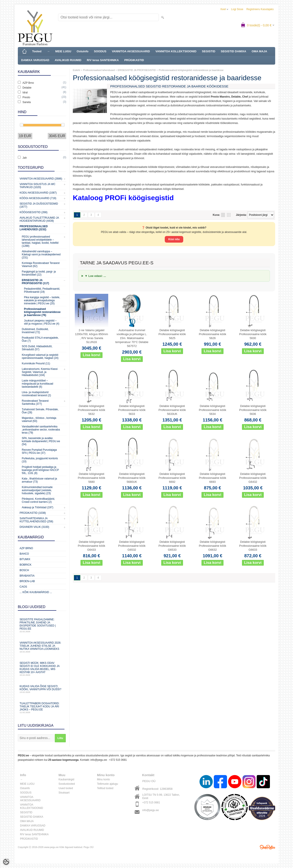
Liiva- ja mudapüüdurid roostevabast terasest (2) (36, 394)
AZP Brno (26, 548)
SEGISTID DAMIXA (234, 51)
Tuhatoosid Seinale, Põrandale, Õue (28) (40, 411)
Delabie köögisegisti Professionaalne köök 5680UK (132, 478)
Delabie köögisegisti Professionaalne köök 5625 (172, 334)
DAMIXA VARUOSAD (35, 60)
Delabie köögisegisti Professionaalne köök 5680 (92, 478)
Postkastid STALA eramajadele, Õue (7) (40, 339)
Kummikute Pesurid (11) (36, 363)
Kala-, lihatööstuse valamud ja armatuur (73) (39, 480)
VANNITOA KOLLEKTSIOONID (176, 51)
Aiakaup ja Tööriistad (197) (38, 507)
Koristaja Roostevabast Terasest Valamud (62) (41, 265)
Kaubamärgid (66, 779)
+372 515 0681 (118, 760)
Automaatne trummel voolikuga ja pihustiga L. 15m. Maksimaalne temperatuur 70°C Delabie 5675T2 (132, 338)
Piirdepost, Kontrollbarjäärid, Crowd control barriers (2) (38, 500)
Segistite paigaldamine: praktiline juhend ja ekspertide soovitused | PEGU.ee (42, 625)
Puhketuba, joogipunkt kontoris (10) (40, 460)
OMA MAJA (259, 51)
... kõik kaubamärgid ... (36, 592)
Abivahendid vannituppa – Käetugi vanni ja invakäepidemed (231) (41, 254)
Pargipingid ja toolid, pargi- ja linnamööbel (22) (39, 273)
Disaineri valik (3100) (34, 527)
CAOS (23, 587)
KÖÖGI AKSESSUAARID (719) (38, 198)
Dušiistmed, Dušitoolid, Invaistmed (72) (35, 331)
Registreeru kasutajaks (260, 9)
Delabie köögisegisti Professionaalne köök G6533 (172, 546)
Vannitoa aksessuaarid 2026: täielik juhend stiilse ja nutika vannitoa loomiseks (42, 647)
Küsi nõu (174, 239)
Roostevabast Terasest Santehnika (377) (35, 402)
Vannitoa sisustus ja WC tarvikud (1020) (38, 186)
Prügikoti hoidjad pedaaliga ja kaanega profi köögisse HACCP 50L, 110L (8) (40, 470)
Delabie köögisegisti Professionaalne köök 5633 (132, 410)
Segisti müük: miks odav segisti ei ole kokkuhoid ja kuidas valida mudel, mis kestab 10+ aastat (42, 669)
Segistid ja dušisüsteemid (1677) (39, 205)
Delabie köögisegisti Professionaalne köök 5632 (92, 410)
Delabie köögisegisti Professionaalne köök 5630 (253, 334)
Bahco (24, 554)
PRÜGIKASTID (134, 60)
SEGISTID (209, 51)
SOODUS (100, 51)
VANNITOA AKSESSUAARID (131, 51)
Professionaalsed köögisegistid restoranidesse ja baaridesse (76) (42, 312)
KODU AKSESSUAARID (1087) (38, 193)
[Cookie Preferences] (6, 862)
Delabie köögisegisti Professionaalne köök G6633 (253, 546)
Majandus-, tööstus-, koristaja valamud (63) (39, 419)
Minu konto (103, 779)
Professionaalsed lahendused (99, 70)
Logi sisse (237, 9)
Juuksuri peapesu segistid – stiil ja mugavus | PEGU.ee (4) (42, 322)
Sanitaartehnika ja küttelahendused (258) (36, 520)
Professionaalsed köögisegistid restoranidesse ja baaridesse (191, 70)
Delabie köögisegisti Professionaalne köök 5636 (253, 410)
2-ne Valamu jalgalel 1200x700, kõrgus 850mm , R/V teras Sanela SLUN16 (92, 336)
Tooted (37, 51)
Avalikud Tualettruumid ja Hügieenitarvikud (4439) (39, 219)
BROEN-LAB (27, 581)
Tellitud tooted (105, 788)
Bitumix (25, 559)
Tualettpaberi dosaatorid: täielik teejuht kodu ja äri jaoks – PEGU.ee (42, 708)
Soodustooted (67, 784)
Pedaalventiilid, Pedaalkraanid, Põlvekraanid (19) (42, 290)
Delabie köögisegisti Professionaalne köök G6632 (212, 546)
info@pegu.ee (99, 760)
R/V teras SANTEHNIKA (103, 60)
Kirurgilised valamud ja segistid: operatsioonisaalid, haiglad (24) (40, 356)
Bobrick (26, 565)
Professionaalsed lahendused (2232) (34, 228)
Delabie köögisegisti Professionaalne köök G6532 (132, 546)
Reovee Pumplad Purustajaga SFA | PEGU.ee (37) (39, 451)
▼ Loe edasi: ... (95, 276)
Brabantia (27, 576)
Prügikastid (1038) (33, 513)
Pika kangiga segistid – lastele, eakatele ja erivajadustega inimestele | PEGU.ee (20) (42, 300)
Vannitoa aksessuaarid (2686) (41, 179)
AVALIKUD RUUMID (68, 60)
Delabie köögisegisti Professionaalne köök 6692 (172, 478)
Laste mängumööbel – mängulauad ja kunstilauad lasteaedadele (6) (38, 384)
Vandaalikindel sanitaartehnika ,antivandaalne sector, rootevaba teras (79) (41, 430)
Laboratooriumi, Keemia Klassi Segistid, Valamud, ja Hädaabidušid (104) (40, 372)
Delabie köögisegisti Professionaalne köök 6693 (212, 478)
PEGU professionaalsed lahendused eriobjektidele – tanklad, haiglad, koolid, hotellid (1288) (40, 241)
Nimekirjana (223, 215)
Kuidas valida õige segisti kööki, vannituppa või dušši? (42, 689)
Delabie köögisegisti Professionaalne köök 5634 (212, 410)
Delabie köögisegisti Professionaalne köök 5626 (212, 334)
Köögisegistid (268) (34, 212)
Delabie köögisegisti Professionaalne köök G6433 (92, 546)
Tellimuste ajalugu (107, 784)
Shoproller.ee (267, 847)
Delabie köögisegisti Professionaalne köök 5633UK (172, 410)
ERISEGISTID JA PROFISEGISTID (137, 70)
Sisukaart (64, 793)
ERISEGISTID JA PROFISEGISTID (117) (35, 282)
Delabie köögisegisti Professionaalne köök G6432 (253, 478)
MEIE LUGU (63, 51)
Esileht (76, 70)
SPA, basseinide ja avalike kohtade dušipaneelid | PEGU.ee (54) (41, 441)
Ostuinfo (83, 51)
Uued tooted (66, 788)
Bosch (24, 570)
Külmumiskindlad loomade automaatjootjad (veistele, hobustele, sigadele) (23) (37, 490)
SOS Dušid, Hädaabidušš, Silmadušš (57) (37, 348)
